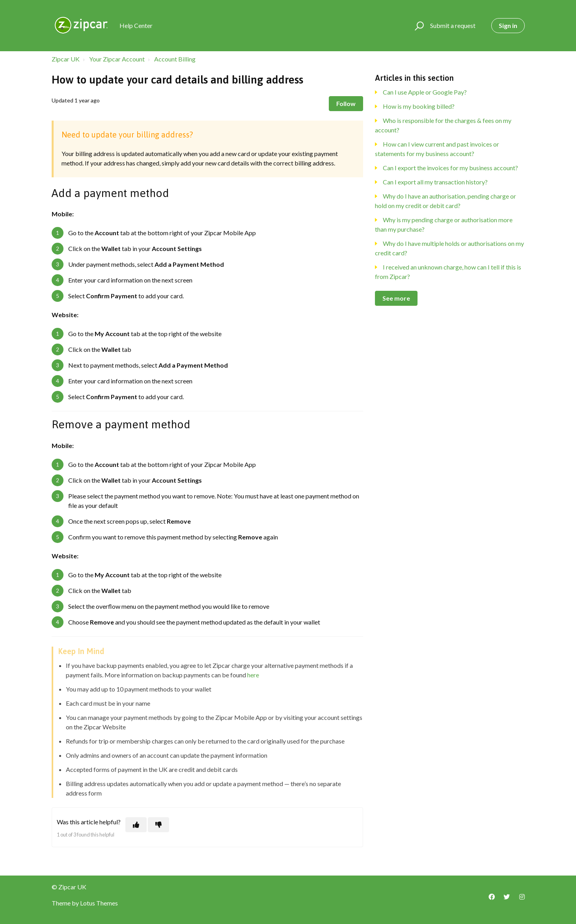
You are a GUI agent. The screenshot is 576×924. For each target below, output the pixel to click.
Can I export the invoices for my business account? (450, 168)
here (253, 675)
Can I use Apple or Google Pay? (425, 92)
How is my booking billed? (419, 106)
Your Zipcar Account (117, 59)
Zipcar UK (66, 59)
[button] (418, 26)
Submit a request (453, 25)
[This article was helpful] (136, 825)
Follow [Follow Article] (346, 103)
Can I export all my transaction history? (435, 182)
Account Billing (175, 59)
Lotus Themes (99, 903)
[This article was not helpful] (158, 825)
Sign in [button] (508, 25)
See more (396, 298)
